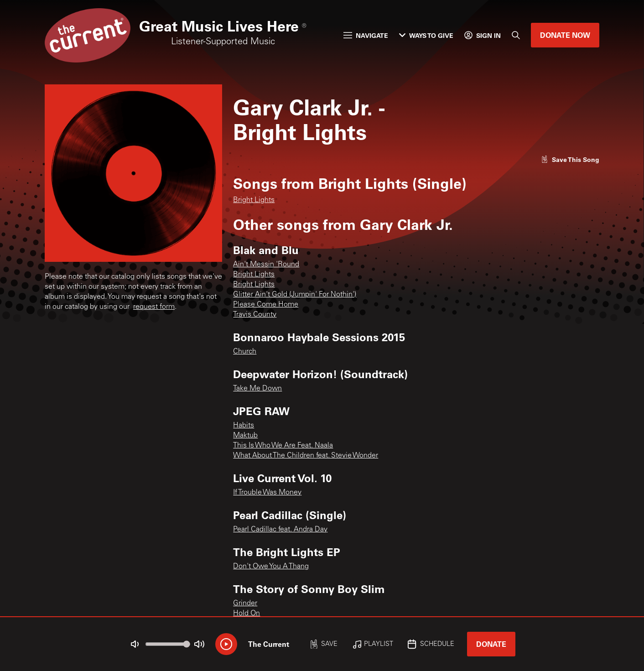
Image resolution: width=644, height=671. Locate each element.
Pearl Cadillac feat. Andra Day (280, 530)
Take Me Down (257, 389)
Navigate (366, 35)
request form (154, 307)
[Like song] (570, 159)
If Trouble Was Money (267, 493)
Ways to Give (426, 35)
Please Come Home (266, 305)
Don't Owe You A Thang (271, 567)
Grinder (245, 603)
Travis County (255, 315)
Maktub (245, 436)
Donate (491, 644)
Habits (244, 426)
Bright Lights (254, 200)
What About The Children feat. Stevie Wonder (306, 456)
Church (245, 352)
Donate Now (565, 35)
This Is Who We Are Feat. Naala (283, 446)
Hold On (247, 614)
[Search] (516, 35)
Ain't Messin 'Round (266, 265)
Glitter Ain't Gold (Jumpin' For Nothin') (295, 295)
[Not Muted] (135, 644)
